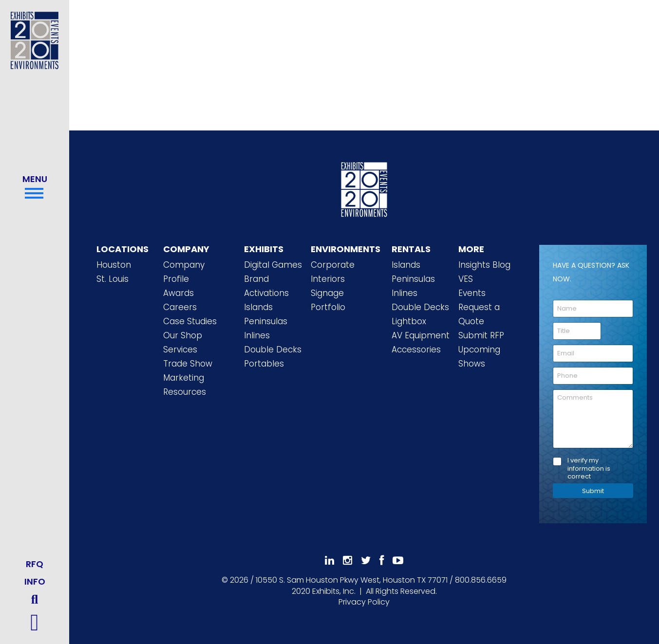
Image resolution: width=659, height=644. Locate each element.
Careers (180, 307)
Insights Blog (484, 265)
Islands (258, 307)
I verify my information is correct (589, 469)
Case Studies (190, 321)
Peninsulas (266, 321)
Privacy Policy (364, 602)
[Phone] (593, 376)
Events (472, 293)
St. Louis (113, 279)
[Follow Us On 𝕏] (366, 561)
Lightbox (409, 321)
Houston (114, 265)
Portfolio (328, 307)
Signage (327, 293)
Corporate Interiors (333, 272)
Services (180, 350)
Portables (264, 364)
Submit (593, 491)
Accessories (416, 350)
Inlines (257, 335)
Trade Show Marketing (188, 371)
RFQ (35, 564)
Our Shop (183, 335)
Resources (185, 392)
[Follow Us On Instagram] (348, 561)
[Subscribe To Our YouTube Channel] (398, 561)
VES (466, 279)
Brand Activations (266, 286)
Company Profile (184, 272)
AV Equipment (421, 335)
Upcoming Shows (479, 357)
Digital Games (273, 265)
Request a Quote (479, 314)
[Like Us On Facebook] (382, 561)
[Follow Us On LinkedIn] (329, 561)
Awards (179, 293)
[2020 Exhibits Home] (364, 188)
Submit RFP (481, 335)
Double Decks (273, 350)
